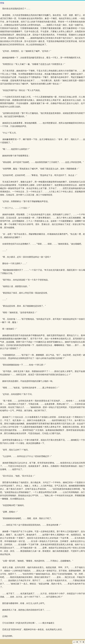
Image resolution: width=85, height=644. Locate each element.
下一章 (82, 642)
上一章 (76, 642)
